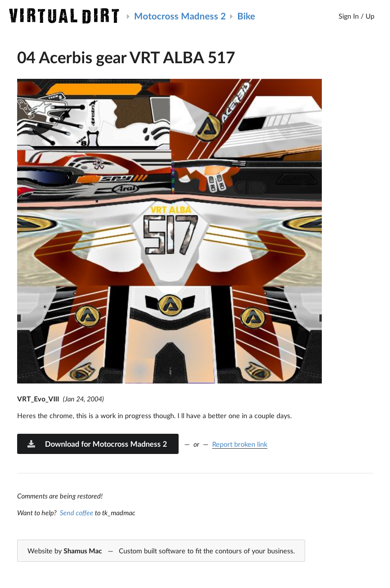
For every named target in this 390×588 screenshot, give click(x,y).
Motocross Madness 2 (180, 16)
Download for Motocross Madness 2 (97, 444)
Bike (246, 16)
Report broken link (240, 444)
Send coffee (77, 513)
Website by (161, 551)
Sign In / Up (356, 16)
